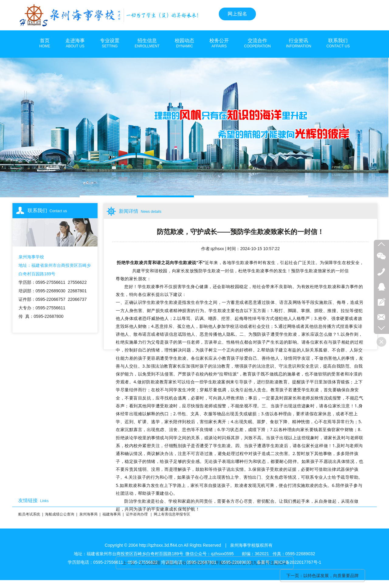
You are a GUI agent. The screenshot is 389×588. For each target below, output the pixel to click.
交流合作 (257, 43)
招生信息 (147, 43)
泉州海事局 (88, 514)
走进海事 (75, 43)
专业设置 (110, 43)
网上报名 (237, 14)
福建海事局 (112, 514)
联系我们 (338, 43)
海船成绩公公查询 (60, 514)
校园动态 (184, 43)
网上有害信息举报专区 (172, 514)
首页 (45, 43)
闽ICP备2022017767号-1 (298, 562)
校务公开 (219, 43)
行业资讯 (299, 43)
